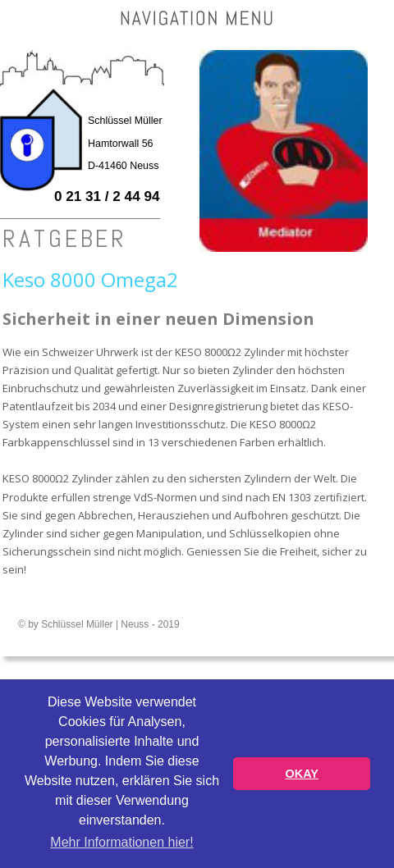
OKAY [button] (302, 774)
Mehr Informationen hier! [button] (121, 842)
